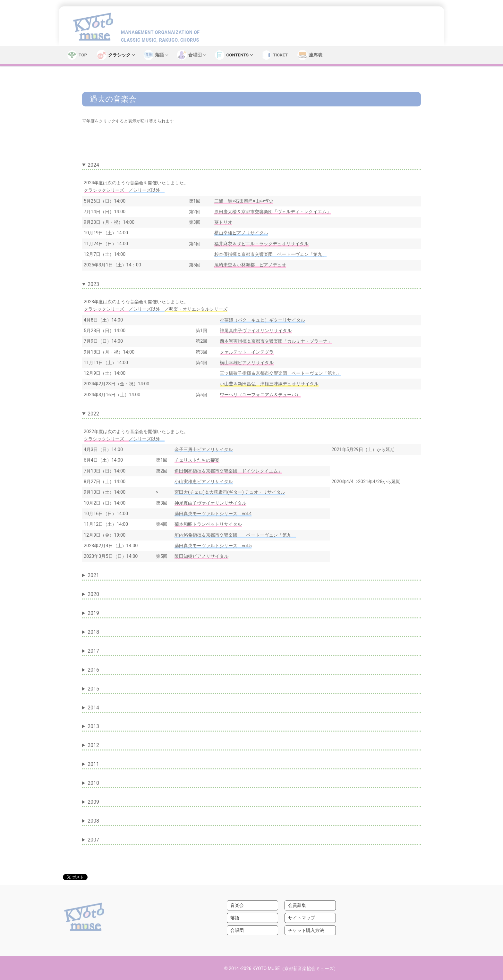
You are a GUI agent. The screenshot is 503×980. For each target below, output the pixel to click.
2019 (93, 613)
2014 (93, 708)
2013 (93, 726)
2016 (93, 670)
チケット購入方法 (306, 930)
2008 (93, 821)
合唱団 (237, 930)
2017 (93, 651)
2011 (93, 764)
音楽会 (237, 905)
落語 (235, 918)
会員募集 (297, 905)
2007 (93, 840)
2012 (93, 745)
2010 (93, 783)
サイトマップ (302, 918)
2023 (93, 284)
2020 (93, 594)
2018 (93, 632)
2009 (93, 802)
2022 (93, 414)
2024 (93, 165)
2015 (93, 689)
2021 (93, 575)
